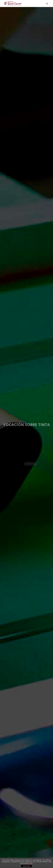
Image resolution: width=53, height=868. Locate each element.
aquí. (31, 863)
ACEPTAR (26, 866)
